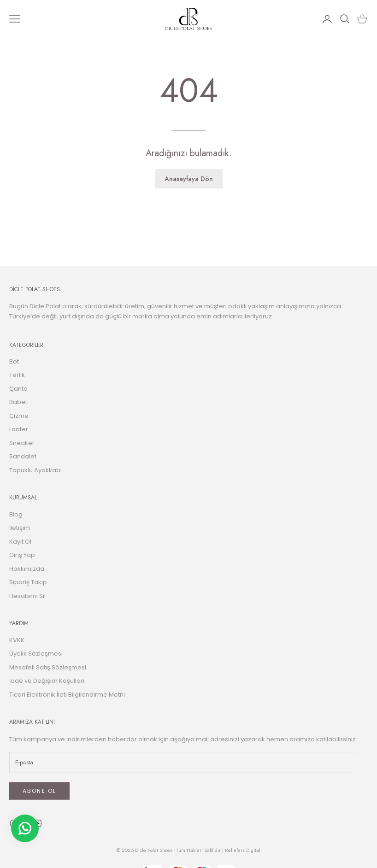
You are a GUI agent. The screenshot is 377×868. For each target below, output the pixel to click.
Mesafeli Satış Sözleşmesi (48, 667)
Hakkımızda (27, 569)
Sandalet (23, 456)
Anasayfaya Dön (189, 179)
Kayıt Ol (20, 542)
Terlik (17, 375)
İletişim (20, 528)
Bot (14, 361)
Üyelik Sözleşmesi (36, 654)
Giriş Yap (22, 555)
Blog (16, 514)
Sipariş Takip (28, 582)
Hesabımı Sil (27, 596)
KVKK (17, 640)
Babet (18, 402)
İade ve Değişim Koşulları (47, 681)
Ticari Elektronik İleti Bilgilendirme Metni (67, 695)
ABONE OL (39, 791)
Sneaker (22, 443)
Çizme (19, 416)
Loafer (19, 429)
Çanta (18, 389)
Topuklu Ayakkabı (35, 470)
